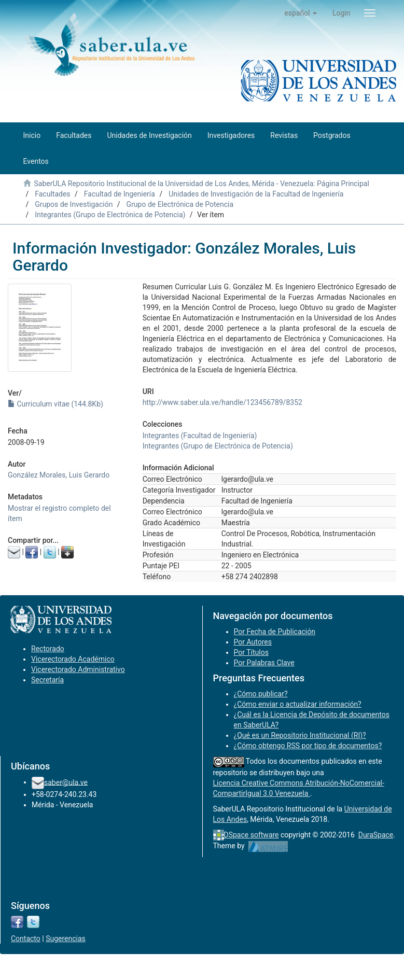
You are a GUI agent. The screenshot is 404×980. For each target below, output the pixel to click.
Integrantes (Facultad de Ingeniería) (200, 436)
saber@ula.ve (66, 782)
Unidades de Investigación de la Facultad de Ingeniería (256, 194)
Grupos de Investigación (74, 204)
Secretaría (47, 680)
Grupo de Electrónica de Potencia (180, 204)
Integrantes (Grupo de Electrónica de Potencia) (110, 215)
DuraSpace (376, 835)
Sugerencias (66, 939)
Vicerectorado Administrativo (78, 669)
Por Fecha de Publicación (275, 632)
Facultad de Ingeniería (120, 194)
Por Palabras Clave (264, 663)
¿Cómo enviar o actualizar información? (298, 704)
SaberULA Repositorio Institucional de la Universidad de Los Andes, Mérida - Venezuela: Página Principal (201, 184)
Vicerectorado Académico (73, 659)
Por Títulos (251, 652)
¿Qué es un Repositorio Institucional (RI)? (300, 735)
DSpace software (252, 835)
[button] (301, 13)
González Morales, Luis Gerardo (59, 475)
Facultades (52, 194)
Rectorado (48, 649)
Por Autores (253, 642)
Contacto (26, 939)
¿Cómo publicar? (261, 694)
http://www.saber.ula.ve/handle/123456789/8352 (222, 402)
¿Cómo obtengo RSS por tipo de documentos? (308, 746)
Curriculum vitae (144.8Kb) (55, 404)
